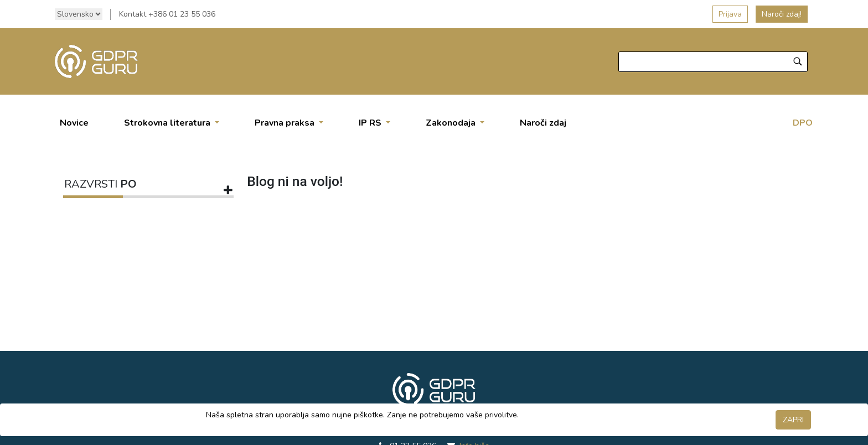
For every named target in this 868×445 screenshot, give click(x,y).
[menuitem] (74, 123)
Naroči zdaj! (782, 14)
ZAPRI (793, 420)
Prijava (730, 14)
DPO (803, 123)
